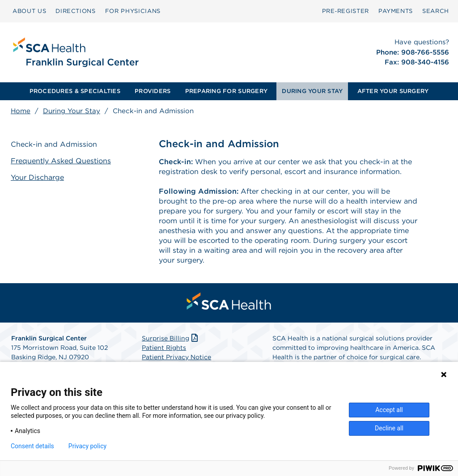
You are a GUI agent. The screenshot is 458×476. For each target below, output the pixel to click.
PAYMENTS (396, 11)
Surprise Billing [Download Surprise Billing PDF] (171, 338)
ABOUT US (29, 11)
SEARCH (436, 11)
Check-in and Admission (54, 144)
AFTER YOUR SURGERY (393, 91)
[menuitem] (29, 11)
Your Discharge (37, 177)
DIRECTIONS (76, 11)
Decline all (389, 428)
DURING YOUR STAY (312, 91)
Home (21, 111)
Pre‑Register (346, 11)
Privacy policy (87, 446)
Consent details (32, 446)
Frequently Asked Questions (61, 161)
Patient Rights (164, 348)
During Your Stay (72, 111)
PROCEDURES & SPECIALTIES (75, 91)
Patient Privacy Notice (176, 357)
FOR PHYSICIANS (133, 11)
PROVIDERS (153, 91)
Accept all (389, 410)
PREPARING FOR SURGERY (226, 91)
